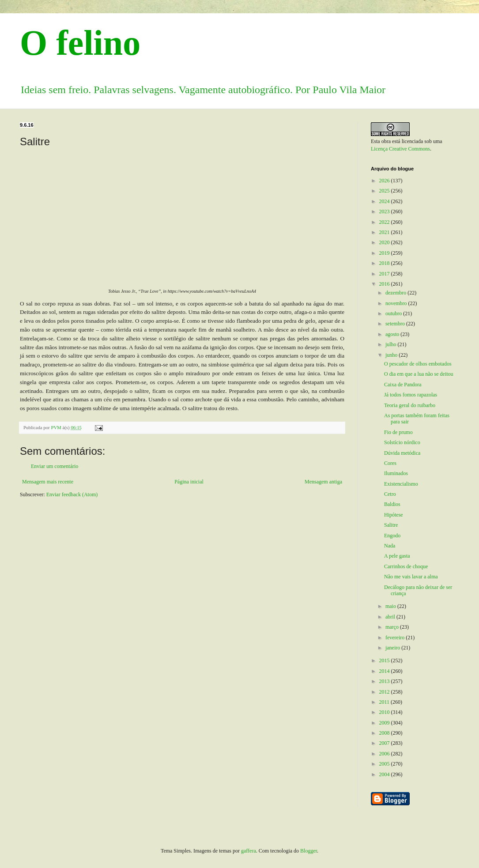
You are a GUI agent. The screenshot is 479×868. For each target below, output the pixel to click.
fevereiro (396, 638)
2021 (385, 232)
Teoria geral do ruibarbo (410, 405)
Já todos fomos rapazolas (411, 395)
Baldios (392, 504)
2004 (385, 774)
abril (391, 617)
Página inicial (189, 482)
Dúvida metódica (402, 453)
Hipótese (394, 515)
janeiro (393, 648)
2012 (385, 692)
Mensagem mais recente (48, 482)
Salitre (391, 525)
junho (392, 355)
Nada (390, 546)
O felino (80, 43)
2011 (385, 702)
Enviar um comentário (55, 466)
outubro (394, 313)
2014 (385, 671)
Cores (390, 463)
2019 (385, 253)
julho (392, 344)
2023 (385, 211)
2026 (385, 181)
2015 (385, 660)
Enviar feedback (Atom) (72, 494)
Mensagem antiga (323, 482)
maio (391, 606)
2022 (385, 222)
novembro (397, 303)
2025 (385, 191)
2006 (385, 754)
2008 (385, 733)
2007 (385, 743)
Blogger (309, 851)
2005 (385, 764)
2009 (385, 723)
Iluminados (396, 473)
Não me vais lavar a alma (411, 577)
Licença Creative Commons (400, 149)
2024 (385, 201)
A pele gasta (397, 556)
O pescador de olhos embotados (418, 364)
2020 (385, 242)
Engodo (392, 536)
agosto (393, 334)
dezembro (396, 293)
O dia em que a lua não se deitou (419, 374)
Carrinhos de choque (406, 566)
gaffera (249, 851)
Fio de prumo (398, 432)
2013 (385, 681)
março (393, 627)
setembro (396, 324)
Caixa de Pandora (403, 385)
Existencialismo (401, 484)
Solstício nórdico (402, 442)
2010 (385, 712)
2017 (385, 274)
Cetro (390, 494)
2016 (385, 284)
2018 (385, 263)
